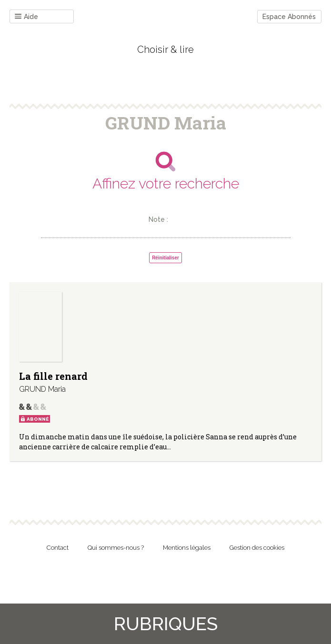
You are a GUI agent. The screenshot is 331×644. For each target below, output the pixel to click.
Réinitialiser (165, 258)
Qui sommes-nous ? (116, 548)
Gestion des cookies (257, 548)
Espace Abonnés (289, 17)
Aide (26, 17)
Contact (58, 548)
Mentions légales (187, 548)
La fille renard (53, 376)
